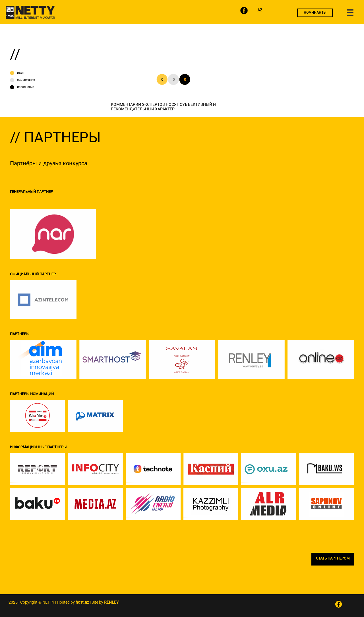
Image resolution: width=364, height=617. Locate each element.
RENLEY (111, 602)
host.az (82, 602)
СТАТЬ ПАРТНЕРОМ (333, 558)
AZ (260, 10)
